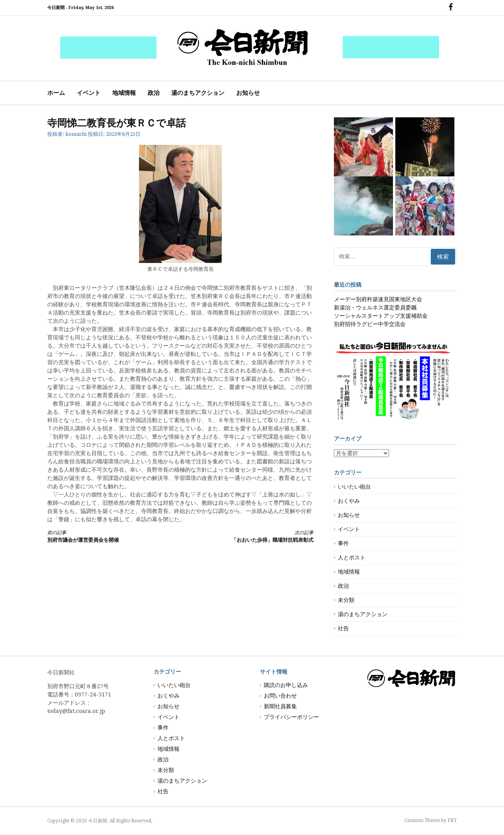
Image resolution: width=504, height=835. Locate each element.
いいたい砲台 (354, 487)
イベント (89, 93)
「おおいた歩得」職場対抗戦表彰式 (254, 536)
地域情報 (124, 93)
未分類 (346, 600)
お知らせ (248, 93)
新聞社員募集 (280, 706)
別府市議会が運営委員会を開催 (107, 536)
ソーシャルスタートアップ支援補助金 (381, 316)
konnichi (76, 134)
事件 (343, 543)
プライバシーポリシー (291, 717)
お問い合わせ (280, 696)
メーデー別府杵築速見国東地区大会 (378, 299)
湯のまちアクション (198, 93)
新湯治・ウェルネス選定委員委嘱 (375, 307)
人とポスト (352, 557)
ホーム (56, 93)
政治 (154, 93)
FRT (452, 820)
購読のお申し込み (286, 685)
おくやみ (349, 501)
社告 (343, 628)
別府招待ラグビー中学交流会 (370, 324)
